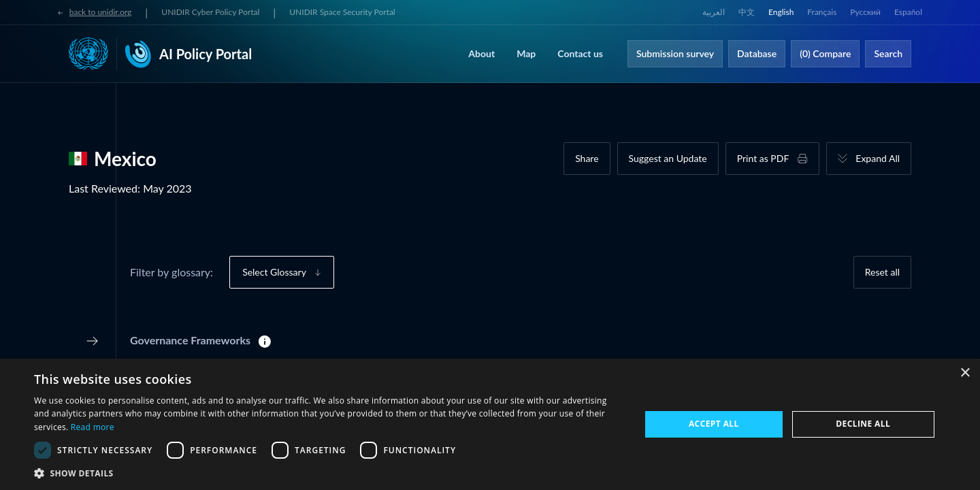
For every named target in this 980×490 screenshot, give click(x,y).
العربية (714, 12)
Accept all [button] (714, 424)
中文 (747, 12)
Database (757, 53)
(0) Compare (825, 53)
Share (587, 158)
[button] (328, 473)
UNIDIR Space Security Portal (342, 12)
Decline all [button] (863, 424)
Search (888, 53)
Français (822, 12)
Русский (865, 12)
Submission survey (675, 53)
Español (908, 12)
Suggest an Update (668, 158)
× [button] (965, 373)
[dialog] (490, 424)
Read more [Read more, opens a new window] (93, 427)
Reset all (882, 272)
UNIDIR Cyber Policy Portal (210, 12)
